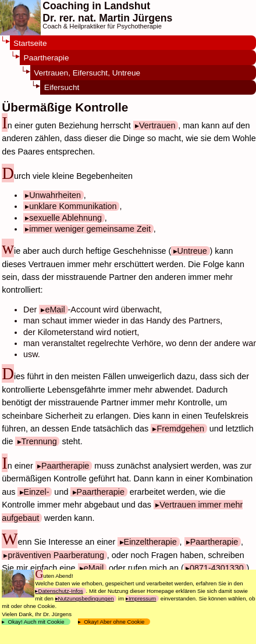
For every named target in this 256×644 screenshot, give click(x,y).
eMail (55, 310)
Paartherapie (47, 58)
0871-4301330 (217, 568)
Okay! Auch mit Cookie (36, 622)
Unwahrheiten (55, 195)
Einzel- (37, 492)
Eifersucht (62, 87)
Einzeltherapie (150, 542)
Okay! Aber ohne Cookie (114, 622)
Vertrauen (157, 125)
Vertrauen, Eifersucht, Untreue (87, 73)
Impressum (142, 598)
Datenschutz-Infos (60, 591)
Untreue (192, 251)
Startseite (30, 43)
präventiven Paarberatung (56, 555)
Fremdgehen (180, 429)
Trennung (39, 441)
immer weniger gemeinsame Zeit (90, 229)
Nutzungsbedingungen (86, 598)
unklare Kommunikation (73, 206)
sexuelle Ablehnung (65, 218)
